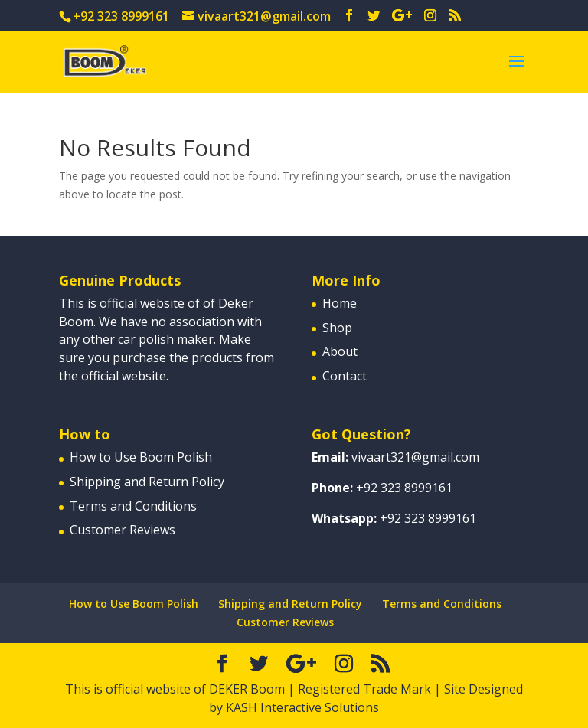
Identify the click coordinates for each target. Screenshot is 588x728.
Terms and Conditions (133, 506)
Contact (345, 376)
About (340, 351)
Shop (337, 328)
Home (340, 303)
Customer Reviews (122, 530)
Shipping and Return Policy (147, 482)
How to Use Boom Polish (141, 457)
